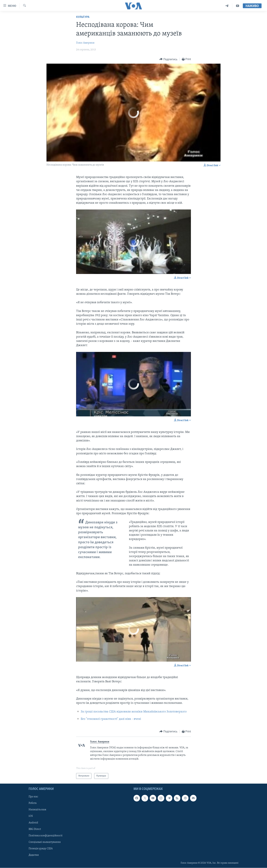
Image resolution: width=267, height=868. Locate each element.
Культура (83, 17)
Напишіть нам (37, 810)
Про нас (33, 797)
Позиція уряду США (41, 849)
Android (33, 823)
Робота (33, 803)
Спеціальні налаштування (45, 842)
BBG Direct (35, 829)
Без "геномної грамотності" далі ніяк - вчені (111, 719)
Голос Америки (85, 43)
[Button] (168, 59)
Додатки (34, 855)
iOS (31, 816)
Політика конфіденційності (46, 836)
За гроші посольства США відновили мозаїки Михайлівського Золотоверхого (134, 712)
